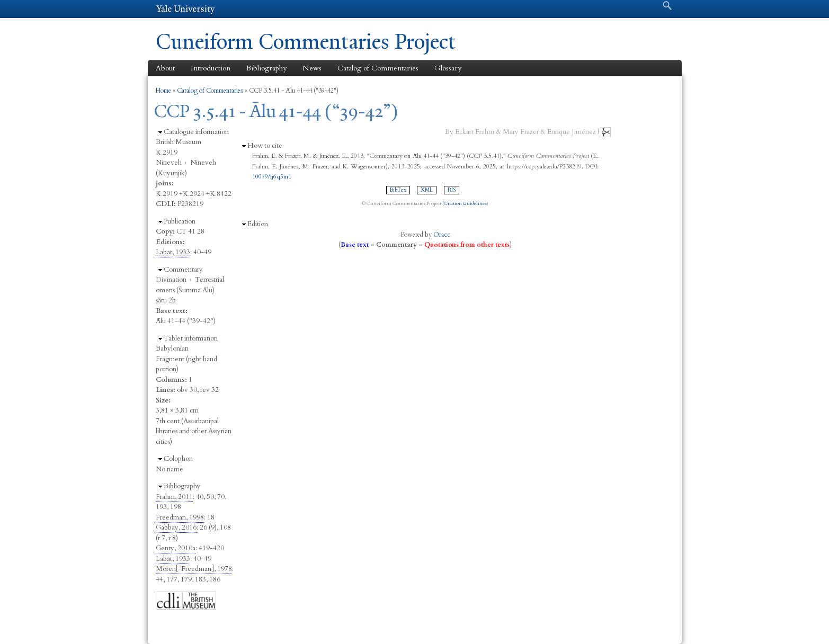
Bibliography (266, 68)
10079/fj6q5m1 (272, 176)
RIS (452, 190)
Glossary (448, 68)
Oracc (442, 235)
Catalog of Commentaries (378, 68)
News (312, 68)
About (165, 68)
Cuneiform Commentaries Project (306, 42)
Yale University (185, 9)
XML (427, 190)
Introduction (211, 68)
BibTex (398, 190)
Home (163, 91)
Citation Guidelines (465, 203)
